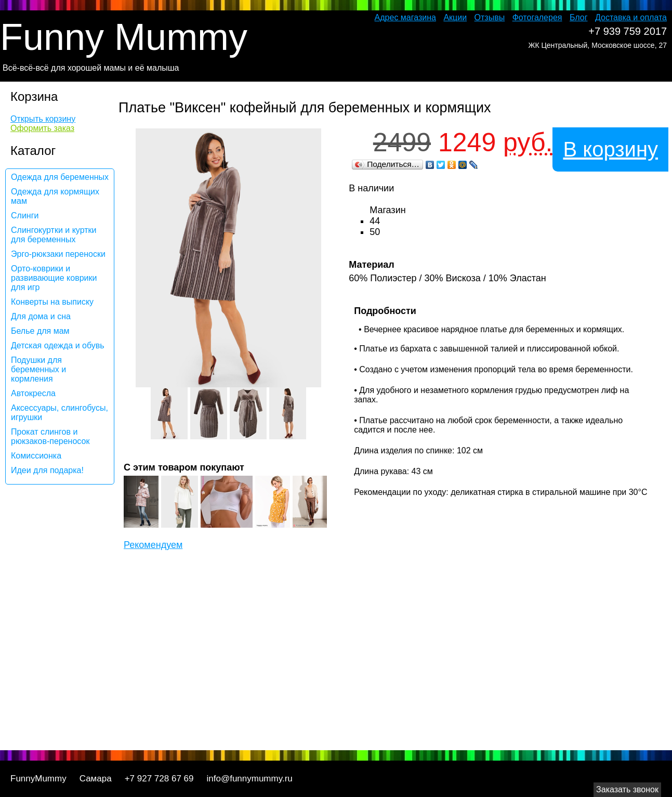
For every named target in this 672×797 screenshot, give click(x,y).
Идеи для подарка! (47, 470)
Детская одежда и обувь (58, 345)
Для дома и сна (41, 316)
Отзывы (490, 17)
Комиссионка (36, 456)
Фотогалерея (537, 17)
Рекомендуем (153, 545)
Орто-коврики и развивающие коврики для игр (54, 278)
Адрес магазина (405, 17)
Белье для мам (40, 331)
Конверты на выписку (52, 302)
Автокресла (33, 393)
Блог (579, 17)
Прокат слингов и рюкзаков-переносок (50, 436)
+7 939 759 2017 (628, 31)
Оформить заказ (42, 128)
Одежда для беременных (60, 177)
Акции (455, 17)
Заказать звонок (627, 789)
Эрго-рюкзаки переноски (58, 254)
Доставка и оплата (631, 17)
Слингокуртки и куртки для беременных (54, 235)
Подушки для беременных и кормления (38, 369)
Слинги (25, 215)
